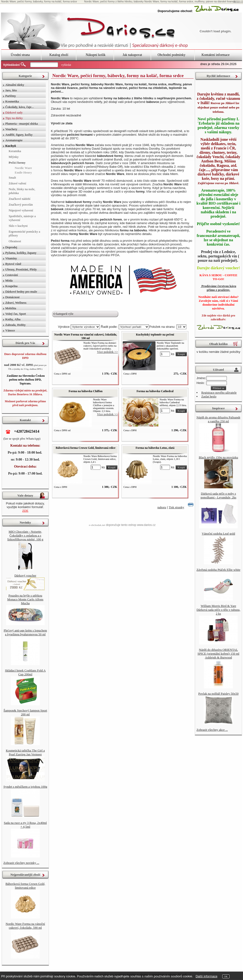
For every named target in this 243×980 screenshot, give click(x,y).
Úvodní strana (20, 55)
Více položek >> (107, 352)
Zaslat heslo (209, 396)
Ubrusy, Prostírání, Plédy (21, 269)
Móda (9, 280)
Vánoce (10, 330)
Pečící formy (17, 163)
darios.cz (238, 1)
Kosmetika (12, 101)
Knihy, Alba (13, 319)
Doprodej (11, 247)
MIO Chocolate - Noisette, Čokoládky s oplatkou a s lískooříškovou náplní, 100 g (25, 535)
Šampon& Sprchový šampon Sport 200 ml (25, 712)
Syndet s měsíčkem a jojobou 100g (25, 787)
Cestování (12, 275)
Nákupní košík (95, 55)
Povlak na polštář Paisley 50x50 (219, 694)
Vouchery (11, 129)
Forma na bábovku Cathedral (155, 391)
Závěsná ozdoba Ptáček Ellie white (218, 570)
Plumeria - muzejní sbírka (22, 124)
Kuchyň (11, 146)
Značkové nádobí (20, 199)
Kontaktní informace (216, 55)
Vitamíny (11, 258)
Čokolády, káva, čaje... (20, 107)
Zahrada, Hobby (15, 325)
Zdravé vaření (17, 183)
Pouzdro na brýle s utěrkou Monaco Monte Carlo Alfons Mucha (25, 599)
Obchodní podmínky (172, 55)
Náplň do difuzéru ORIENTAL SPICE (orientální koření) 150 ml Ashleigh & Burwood (218, 654)
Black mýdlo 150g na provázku (218, 457)
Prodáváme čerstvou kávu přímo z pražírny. (218, 288)
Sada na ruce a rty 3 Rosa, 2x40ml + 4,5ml (25, 825)
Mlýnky (14, 157)
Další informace (206, 976)
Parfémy (11, 96)
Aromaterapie (14, 140)
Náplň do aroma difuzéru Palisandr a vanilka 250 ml (218, 419)
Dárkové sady (14, 112)
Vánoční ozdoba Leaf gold (218, 534)
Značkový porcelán (21, 205)
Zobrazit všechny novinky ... (21, 863)
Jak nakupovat (132, 55)
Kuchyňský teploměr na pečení (155, 335)
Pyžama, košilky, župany (21, 253)
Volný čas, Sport (16, 314)
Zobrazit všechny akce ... (212, 730)
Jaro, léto (11, 90)
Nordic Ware (23, 168)
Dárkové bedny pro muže (21, 292)
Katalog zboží (59, 55)
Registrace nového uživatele (219, 393)
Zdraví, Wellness (16, 303)
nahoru (162, 507)
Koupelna (11, 286)
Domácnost (12, 297)
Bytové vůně (13, 264)
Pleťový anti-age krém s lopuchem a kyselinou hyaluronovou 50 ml (25, 632)
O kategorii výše (63, 314)
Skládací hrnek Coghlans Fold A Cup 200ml (25, 672)
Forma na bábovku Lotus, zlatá (155, 448)
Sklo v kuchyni (18, 226)
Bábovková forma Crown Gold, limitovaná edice (86, 448)
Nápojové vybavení (21, 210)
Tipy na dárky (14, 118)
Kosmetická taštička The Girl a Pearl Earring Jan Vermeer (25, 752)
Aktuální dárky (15, 85)
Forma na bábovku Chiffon (86, 391)
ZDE (25, 511)
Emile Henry (23, 172)
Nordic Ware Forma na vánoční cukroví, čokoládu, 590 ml (86, 336)
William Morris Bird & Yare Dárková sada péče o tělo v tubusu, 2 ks (218, 610)
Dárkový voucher (25, 575)
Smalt (12, 178)
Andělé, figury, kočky (19, 135)
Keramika (15, 151)
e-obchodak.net (97, 525)
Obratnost (15, 241)
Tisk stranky (176, 507)
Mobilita (11, 308)
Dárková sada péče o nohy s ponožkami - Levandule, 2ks (218, 495)
